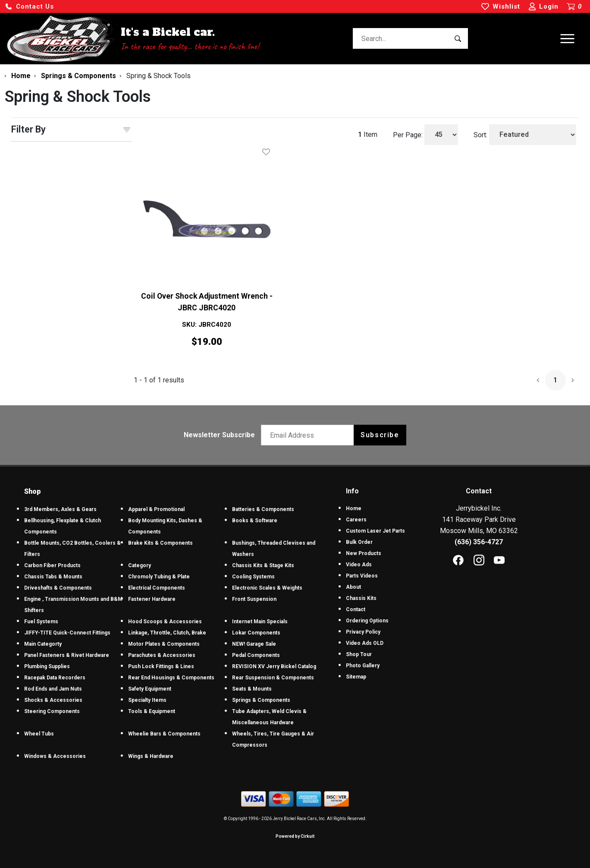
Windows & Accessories (55, 756)
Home (354, 508)
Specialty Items (147, 700)
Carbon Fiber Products (52, 565)
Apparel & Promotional (156, 509)
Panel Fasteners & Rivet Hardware (67, 655)
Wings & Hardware (151, 756)
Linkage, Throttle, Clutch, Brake (167, 633)
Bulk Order (359, 542)
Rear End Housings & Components (171, 678)
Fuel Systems (41, 622)
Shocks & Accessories (53, 700)
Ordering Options (367, 621)
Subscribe (380, 435)
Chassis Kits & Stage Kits (263, 565)
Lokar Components (256, 633)
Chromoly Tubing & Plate (159, 577)
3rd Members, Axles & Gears (60, 509)
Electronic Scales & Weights (267, 588)
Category (140, 565)
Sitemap (356, 677)
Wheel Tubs (39, 734)
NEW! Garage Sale (254, 644)
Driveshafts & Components (58, 588)
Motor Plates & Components (164, 644)
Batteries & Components (263, 509)
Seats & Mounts (252, 689)
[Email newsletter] (309, 435)
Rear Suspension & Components (273, 678)
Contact (356, 609)
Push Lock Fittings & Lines (161, 666)
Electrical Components (157, 588)
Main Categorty (43, 644)
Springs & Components (261, 700)
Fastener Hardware (152, 599)
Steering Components (52, 711)
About (353, 587)
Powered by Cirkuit (295, 836)
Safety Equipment (150, 689)
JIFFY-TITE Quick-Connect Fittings (67, 633)
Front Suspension (254, 599)
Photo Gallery (363, 666)
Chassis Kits (361, 598)
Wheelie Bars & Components (164, 734)
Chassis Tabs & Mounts (53, 577)
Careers (356, 520)
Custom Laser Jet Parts (375, 531)
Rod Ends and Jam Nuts (53, 689)
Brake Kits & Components (160, 543)
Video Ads (359, 565)
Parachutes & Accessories (162, 655)
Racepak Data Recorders (55, 678)
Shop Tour (359, 654)
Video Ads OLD (365, 643)
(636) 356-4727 (479, 542)
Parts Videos (362, 576)
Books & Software (255, 521)
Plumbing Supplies (47, 666)
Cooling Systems (253, 577)
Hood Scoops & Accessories (165, 622)
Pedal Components (256, 655)
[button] (29, 7)
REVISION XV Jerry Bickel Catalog (274, 666)
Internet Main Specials (260, 622)
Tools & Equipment (152, 711)
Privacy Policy (363, 632)
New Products (364, 553)
